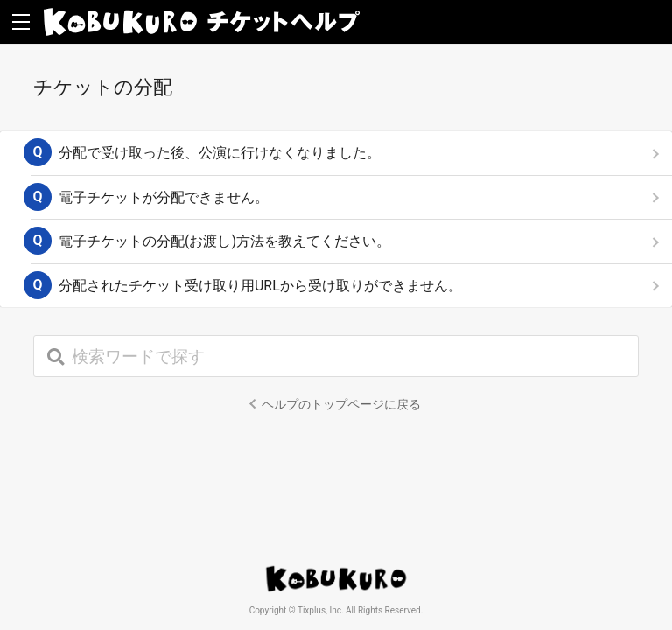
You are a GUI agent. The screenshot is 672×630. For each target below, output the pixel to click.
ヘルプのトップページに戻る (341, 404)
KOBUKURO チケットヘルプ (202, 22)
